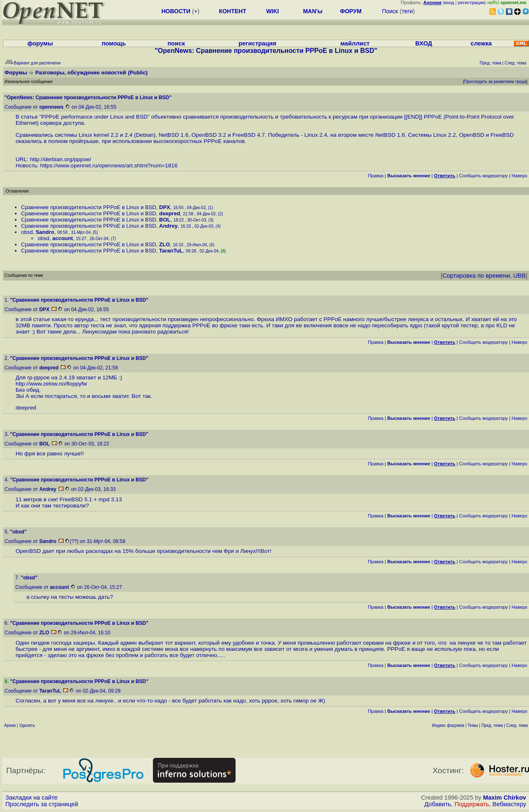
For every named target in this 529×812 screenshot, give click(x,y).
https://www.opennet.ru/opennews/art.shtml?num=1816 (109, 165)
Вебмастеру (509, 804)
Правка (376, 176)
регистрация (471, 2)
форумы (40, 43)
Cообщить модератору (484, 176)
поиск (176, 43)
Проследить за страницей (42, 804)
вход (449, 2)
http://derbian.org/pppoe (60, 159)
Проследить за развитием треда (495, 82)
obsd (27, 232)
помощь (114, 43)
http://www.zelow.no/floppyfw (51, 384)
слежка (481, 43)
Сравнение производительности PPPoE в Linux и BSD (89, 207)
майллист (355, 43)
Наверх (519, 176)
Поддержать (472, 804)
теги (407, 11)
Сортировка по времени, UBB (484, 276)
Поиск (390, 11)
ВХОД (424, 43)
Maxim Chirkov (505, 798)
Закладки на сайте (31, 798)
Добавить (438, 804)
